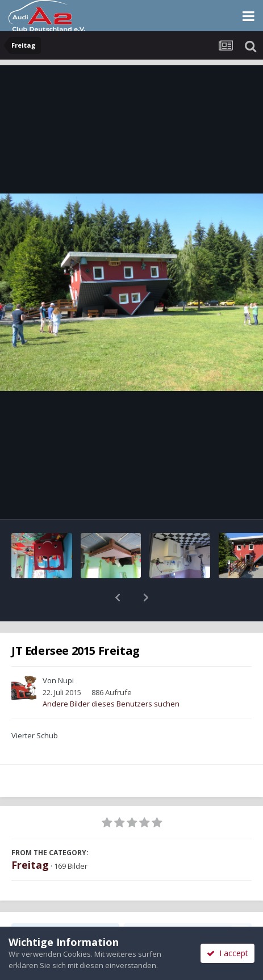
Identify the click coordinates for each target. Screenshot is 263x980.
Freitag (30, 835)
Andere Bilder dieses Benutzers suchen (111, 674)
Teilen (66, 903)
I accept (227, 953)
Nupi (66, 651)
